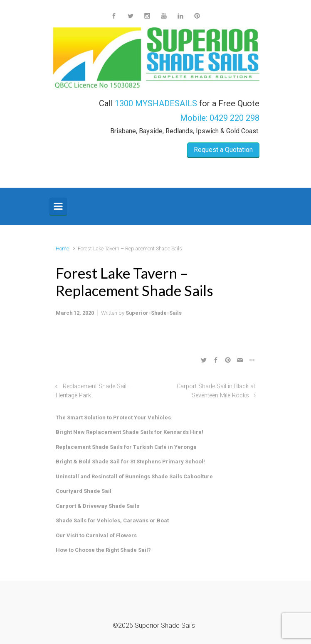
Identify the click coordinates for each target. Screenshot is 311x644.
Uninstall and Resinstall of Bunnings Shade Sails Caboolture (134, 476)
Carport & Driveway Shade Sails (97, 506)
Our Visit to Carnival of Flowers (96, 535)
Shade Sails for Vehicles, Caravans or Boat (112, 520)
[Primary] (58, 206)
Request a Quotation (223, 150)
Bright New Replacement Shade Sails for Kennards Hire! (130, 432)
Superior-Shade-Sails (154, 313)
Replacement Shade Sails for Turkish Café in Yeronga (126, 447)
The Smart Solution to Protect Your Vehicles (113, 417)
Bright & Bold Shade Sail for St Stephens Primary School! (130, 462)
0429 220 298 (234, 118)
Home (62, 249)
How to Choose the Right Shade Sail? (103, 550)
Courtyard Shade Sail (84, 491)
